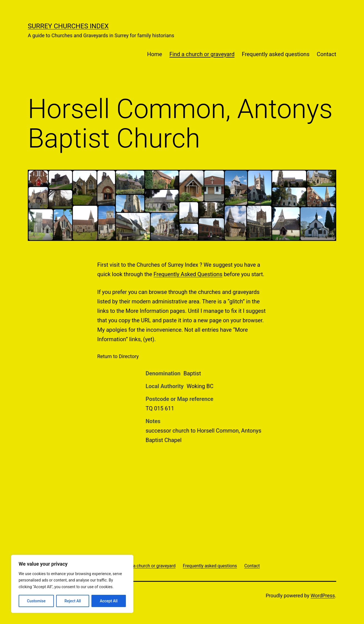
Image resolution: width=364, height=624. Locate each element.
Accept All (109, 601)
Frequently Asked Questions (188, 274)
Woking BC (200, 386)
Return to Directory (118, 356)
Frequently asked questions (276, 54)
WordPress (323, 596)
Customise (36, 601)
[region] (72, 584)
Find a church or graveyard (202, 54)
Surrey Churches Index (68, 26)
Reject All (73, 601)
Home (155, 54)
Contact (326, 54)
